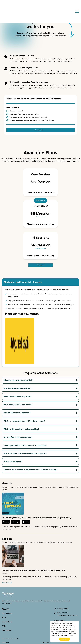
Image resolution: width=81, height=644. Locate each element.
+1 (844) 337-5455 (61, 568)
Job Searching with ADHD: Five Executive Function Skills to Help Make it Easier (34, 529)
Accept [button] (64, 639)
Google (16, 481)
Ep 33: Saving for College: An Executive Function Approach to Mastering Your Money (37, 477)
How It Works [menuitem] (7, 581)
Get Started (39, 130)
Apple (6, 481)
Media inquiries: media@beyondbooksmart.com (66, 573)
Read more (7, 541)
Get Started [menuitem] (7, 589)
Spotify (26, 481)
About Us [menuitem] (6, 568)
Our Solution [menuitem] (7, 572)
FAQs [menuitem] (4, 585)
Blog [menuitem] (4, 576)
